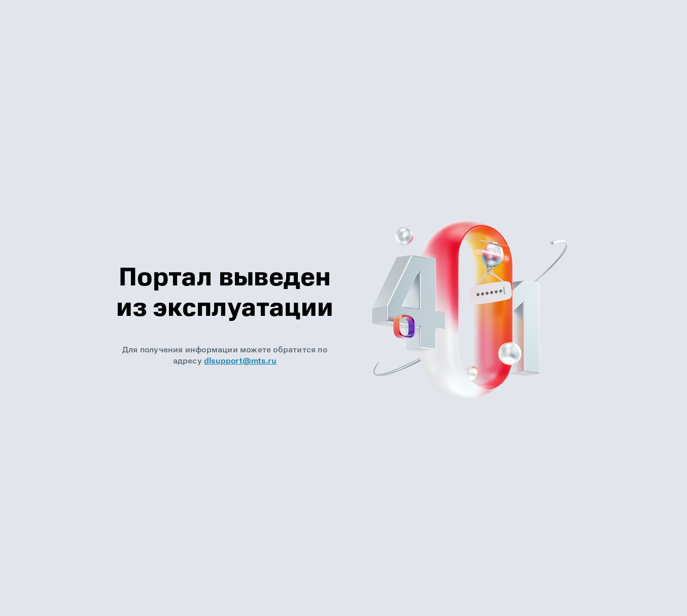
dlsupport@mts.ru (240, 361)
